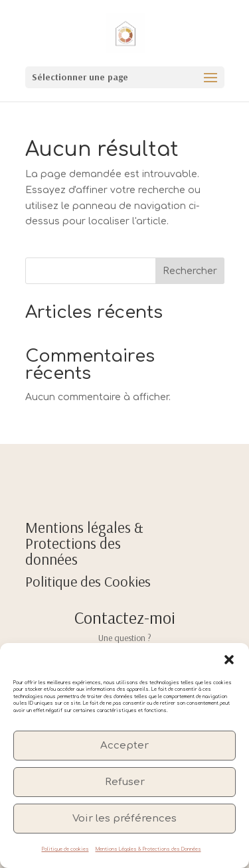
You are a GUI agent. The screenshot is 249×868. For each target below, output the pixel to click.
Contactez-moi (125, 617)
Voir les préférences (124, 819)
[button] (229, 660)
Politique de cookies (65, 849)
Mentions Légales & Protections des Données (148, 849)
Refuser (125, 782)
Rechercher (190, 271)
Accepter (124, 746)
